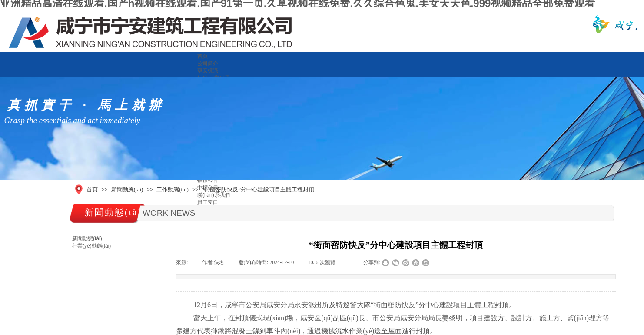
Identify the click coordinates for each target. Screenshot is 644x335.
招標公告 (208, 180)
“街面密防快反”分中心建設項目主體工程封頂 (258, 189)
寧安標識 (208, 70)
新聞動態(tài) (127, 189)
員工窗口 (208, 202)
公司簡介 (208, 64)
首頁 (202, 56)
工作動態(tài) (173, 189)
